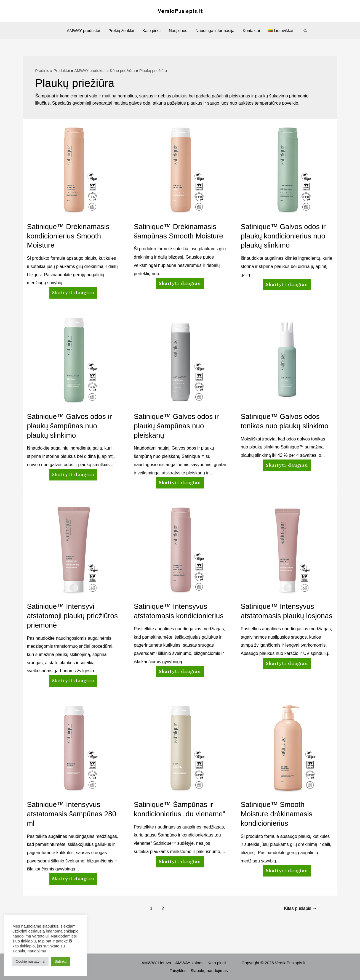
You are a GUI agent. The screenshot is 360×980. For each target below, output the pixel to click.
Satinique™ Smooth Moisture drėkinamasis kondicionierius (277, 814)
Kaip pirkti (151, 30)
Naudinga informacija (215, 30)
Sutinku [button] (61, 961)
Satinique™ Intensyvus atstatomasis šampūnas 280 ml (72, 814)
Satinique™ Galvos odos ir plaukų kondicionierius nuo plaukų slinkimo (283, 236)
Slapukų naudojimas (209, 970)
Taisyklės (178, 970)
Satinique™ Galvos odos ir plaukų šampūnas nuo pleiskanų (176, 426)
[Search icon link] (305, 31)
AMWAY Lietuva (156, 963)
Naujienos (178, 30)
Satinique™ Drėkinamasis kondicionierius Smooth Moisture (68, 236)
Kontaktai (251, 30)
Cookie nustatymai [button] (30, 961)
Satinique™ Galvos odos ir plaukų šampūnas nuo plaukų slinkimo (70, 426)
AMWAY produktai (83, 30)
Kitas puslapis (300, 908)
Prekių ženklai (121, 30)
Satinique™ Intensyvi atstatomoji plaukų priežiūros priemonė (73, 616)
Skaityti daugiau (73, 291)
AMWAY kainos (189, 963)
